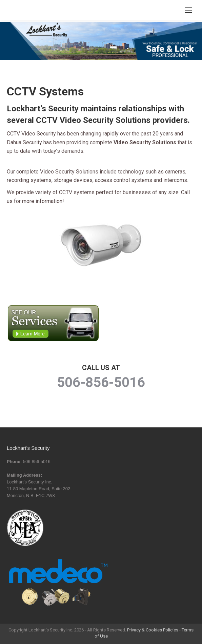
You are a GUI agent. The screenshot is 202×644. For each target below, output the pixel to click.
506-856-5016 (101, 382)
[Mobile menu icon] (188, 10)
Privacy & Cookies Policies (153, 630)
